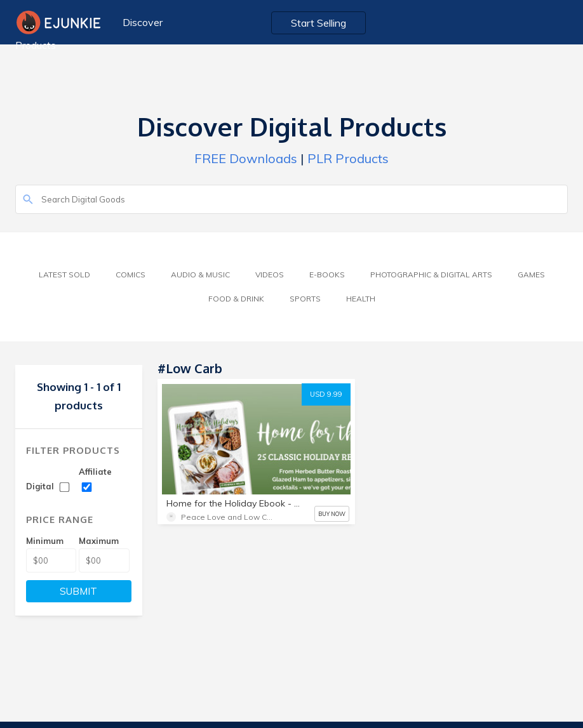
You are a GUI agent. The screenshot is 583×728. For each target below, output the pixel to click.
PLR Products (348, 158)
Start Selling (318, 23)
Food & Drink (236, 299)
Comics (131, 275)
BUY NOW (332, 514)
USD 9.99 (326, 394)
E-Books (327, 275)
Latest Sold (64, 275)
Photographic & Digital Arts (431, 275)
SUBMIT (78, 591)
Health (361, 299)
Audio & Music (200, 275)
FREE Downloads (246, 158)
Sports (305, 299)
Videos (270, 275)
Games (531, 275)
